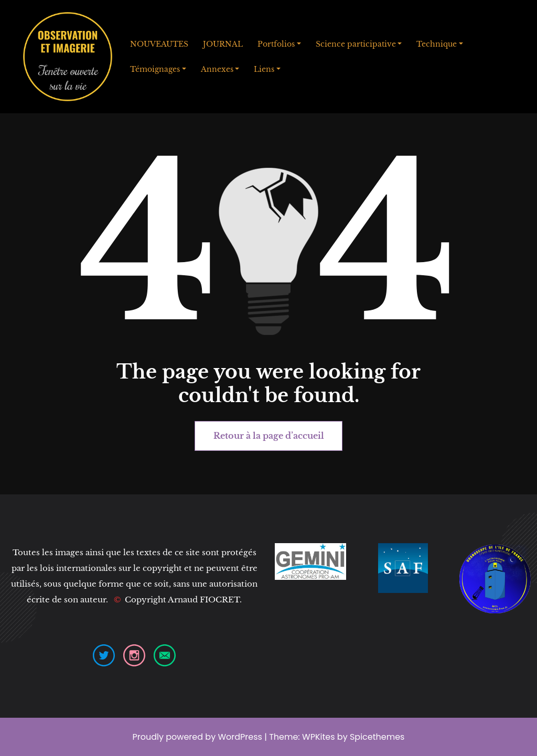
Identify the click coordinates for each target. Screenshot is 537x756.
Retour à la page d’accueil (269, 436)
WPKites (320, 737)
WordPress (240, 737)
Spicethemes (377, 737)
